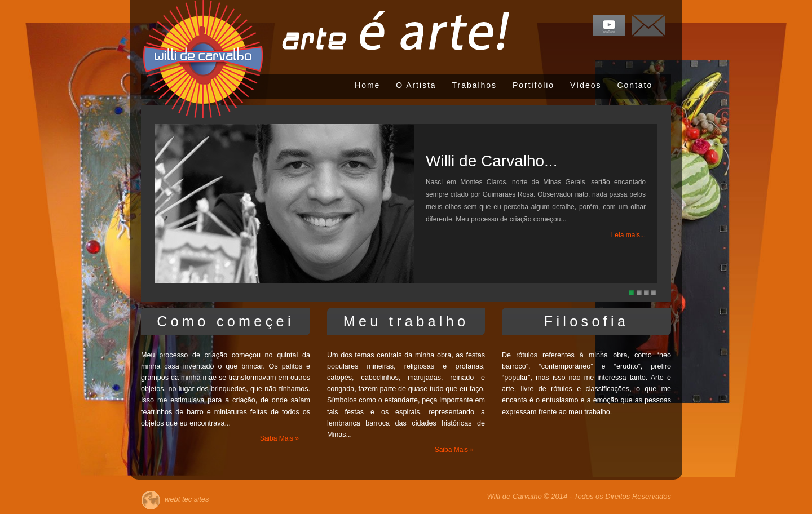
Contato (635, 85)
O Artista (416, 85)
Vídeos (586, 85)
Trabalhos (475, 85)
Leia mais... (628, 235)
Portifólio (533, 85)
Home (367, 85)
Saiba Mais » (279, 438)
